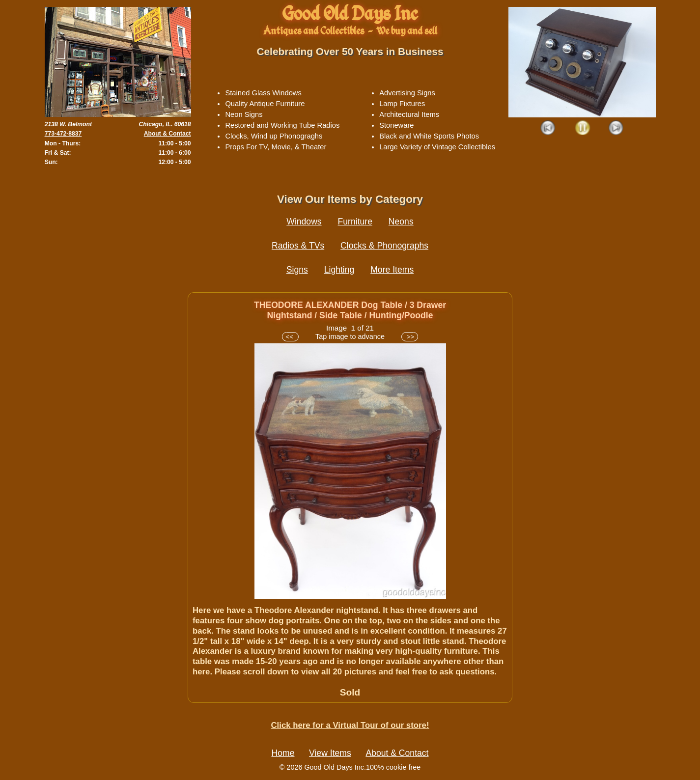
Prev (548, 128)
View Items (330, 753)
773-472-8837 (63, 134)
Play (582, 128)
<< (290, 337)
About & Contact (168, 134)
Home (283, 753)
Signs (297, 270)
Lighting (339, 270)
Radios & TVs (298, 246)
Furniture (355, 222)
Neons (401, 222)
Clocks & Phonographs (384, 246)
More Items (392, 270)
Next (616, 128)
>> (409, 337)
